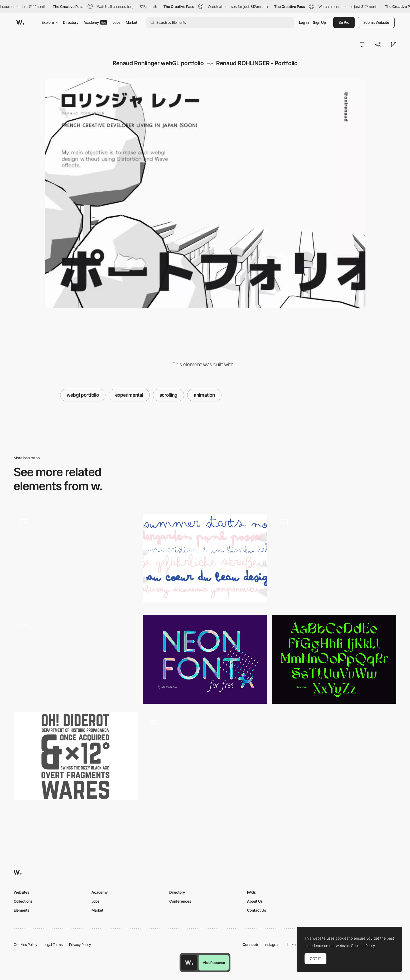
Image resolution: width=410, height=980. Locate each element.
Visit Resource (214, 963)
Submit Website (376, 22)
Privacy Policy (80, 944)
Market (132, 22)
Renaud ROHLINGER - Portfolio (257, 63)
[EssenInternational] (334, 560)
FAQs (251, 892)
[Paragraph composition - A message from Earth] (205, 756)
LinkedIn (294, 944)
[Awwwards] (20, 22)
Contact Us (257, 910)
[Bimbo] (205, 558)
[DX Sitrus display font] (334, 659)
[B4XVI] (76, 557)
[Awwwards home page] (189, 963)
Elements (21, 910)
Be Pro (344, 22)
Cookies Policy (25, 944)
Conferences (180, 901)
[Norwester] (76, 756)
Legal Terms (53, 944)
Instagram (272, 944)
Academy (95, 22)
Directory (71, 22)
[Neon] (205, 659)
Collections (23, 901)
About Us (255, 901)
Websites (21, 892)
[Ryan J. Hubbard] (76, 655)
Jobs (117, 22)
